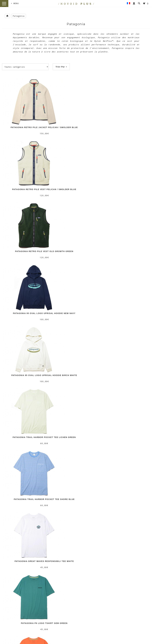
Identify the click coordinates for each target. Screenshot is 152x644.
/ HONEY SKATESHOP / (133, 617)
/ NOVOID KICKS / (95, 617)
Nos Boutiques (52, 577)
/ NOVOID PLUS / (19, 617)
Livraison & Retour (52, 580)
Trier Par (61, 67)
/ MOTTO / (57, 617)
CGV (52, 583)
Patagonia (19, 16)
